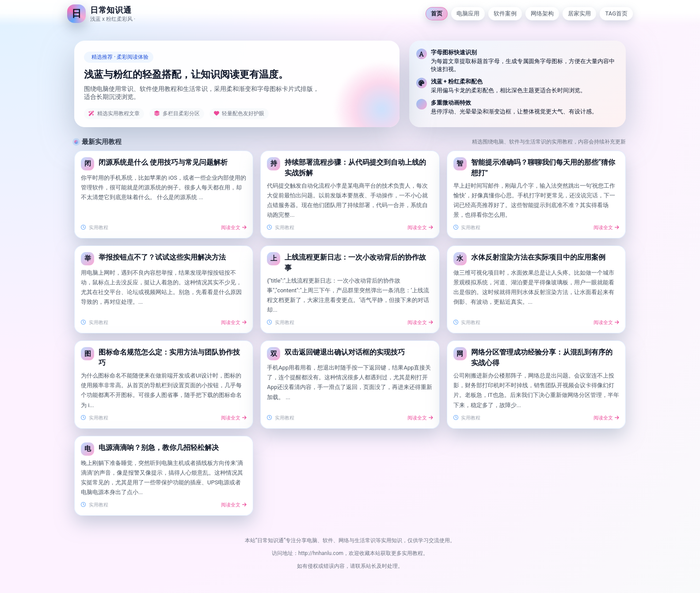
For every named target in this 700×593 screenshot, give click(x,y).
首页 (437, 13)
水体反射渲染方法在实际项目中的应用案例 (538, 257)
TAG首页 (616, 13)
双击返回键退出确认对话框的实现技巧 (345, 352)
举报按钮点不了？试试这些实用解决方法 (162, 257)
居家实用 (579, 13)
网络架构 (542, 13)
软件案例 (505, 13)
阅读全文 (234, 228)
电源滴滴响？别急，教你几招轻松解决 (159, 448)
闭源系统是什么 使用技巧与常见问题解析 (163, 162)
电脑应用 (468, 13)
